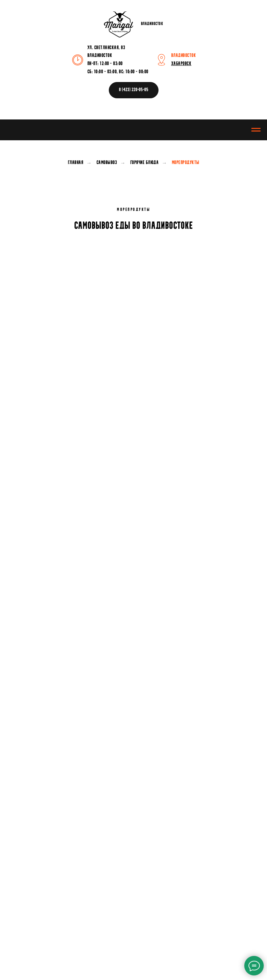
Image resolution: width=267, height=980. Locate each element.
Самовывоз (107, 163)
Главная (76, 163)
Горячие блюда (145, 163)
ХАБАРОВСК (181, 64)
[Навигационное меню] (256, 130)
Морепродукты (186, 163)
